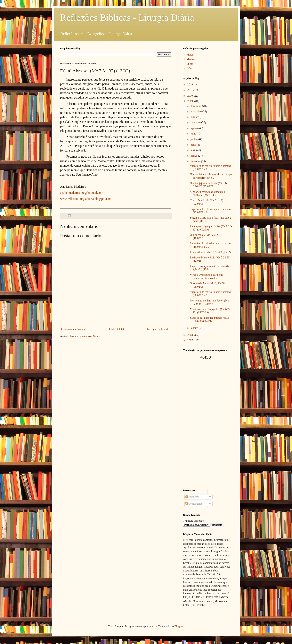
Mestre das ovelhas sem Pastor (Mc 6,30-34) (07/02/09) (209, 302)
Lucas (190, 64)
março (194, 156)
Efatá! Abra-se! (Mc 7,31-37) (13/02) (210, 252)
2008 (191, 335)
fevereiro (196, 161)
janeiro (195, 328)
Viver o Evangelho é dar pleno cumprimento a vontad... (207, 276)
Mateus (191, 55)
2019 (191, 85)
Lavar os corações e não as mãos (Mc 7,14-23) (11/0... (210, 268)
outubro (195, 117)
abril (193, 150)
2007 (191, 340)
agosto (194, 128)
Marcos (191, 59)
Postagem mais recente (74, 330)
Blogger (179, 627)
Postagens (192, 497)
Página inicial (116, 330)
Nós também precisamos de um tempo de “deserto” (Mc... (211, 176)
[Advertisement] (207, 424)
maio (194, 145)
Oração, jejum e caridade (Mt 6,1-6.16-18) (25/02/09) (208, 185)
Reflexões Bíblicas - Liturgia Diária (127, 17)
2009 (191, 101)
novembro (196, 112)
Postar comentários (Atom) (85, 336)
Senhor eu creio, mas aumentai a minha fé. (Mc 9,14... (208, 194)
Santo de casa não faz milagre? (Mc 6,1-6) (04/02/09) (209, 319)
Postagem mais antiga (158, 330)
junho (194, 139)
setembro (196, 122)
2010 (191, 96)
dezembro (196, 106)
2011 (190, 90)
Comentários (194, 504)
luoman (153, 627)
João (189, 69)
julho (194, 134)
